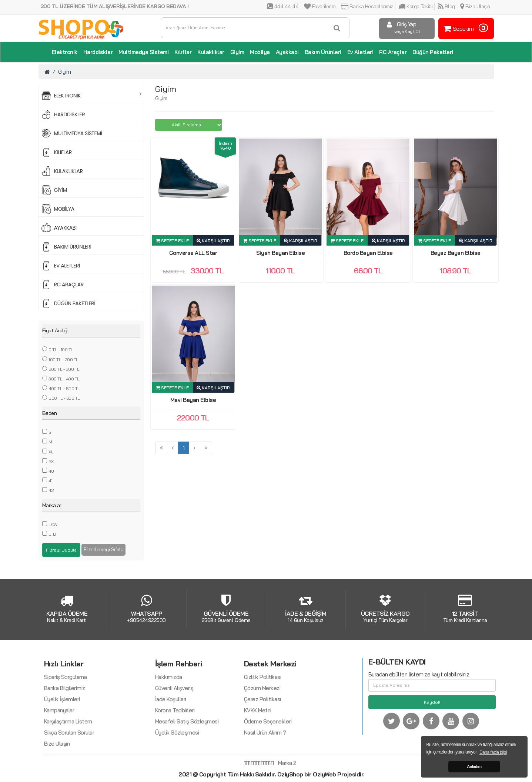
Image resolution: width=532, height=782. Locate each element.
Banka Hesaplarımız (367, 6)
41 (50, 481)
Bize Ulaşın (475, 6)
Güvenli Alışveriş (174, 724)
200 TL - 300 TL (64, 369)
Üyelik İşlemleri (62, 735)
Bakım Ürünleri (323, 52)
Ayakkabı (287, 52)
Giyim (237, 52)
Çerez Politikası (262, 735)
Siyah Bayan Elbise (280, 253)
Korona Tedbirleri (175, 746)
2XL (52, 461)
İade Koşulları (171, 735)
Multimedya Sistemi (143, 52)
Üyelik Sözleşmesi (177, 768)
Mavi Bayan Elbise (193, 400)
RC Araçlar (393, 52)
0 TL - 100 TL (61, 350)
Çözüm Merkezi (262, 724)
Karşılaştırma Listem (68, 757)
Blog (446, 6)
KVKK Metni (258, 746)
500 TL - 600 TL (64, 398)
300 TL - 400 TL (64, 379)
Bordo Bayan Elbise (368, 253)
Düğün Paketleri (433, 52)
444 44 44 (283, 6)
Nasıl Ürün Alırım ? (265, 768)
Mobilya (260, 52)
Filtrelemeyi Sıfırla (103, 549)
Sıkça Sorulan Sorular (69, 768)
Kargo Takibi (415, 6)
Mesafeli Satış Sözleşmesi (187, 757)
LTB (52, 534)
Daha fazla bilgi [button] (493, 752)
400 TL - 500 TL (64, 388)
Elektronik (65, 52)
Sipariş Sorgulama (66, 713)
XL (51, 452)
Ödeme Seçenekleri (268, 757)
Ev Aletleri (360, 52)
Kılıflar (183, 52)
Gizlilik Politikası (263, 713)
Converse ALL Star (193, 253)
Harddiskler (98, 52)
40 (51, 471)
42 (51, 490)
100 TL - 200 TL (63, 360)
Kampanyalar (59, 746)
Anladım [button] (474, 766)
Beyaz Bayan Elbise (456, 253)
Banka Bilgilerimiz (65, 724)
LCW (53, 524)
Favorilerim (320, 6)
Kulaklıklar (211, 52)
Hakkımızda (169, 713)
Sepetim (465, 28)
